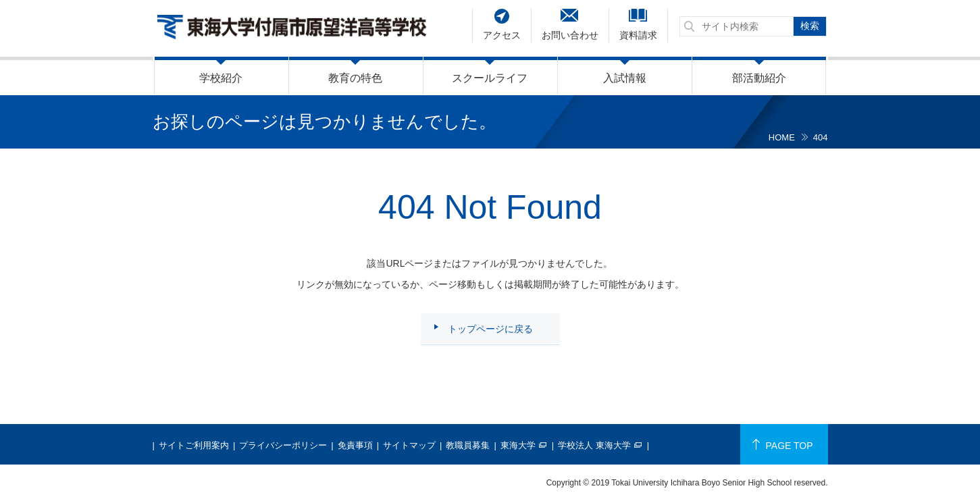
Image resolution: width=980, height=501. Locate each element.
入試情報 (625, 78)
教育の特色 (355, 78)
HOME (782, 137)
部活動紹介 (759, 78)
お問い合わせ (570, 35)
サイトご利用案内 (194, 445)
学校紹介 (221, 78)
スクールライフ (490, 78)
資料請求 (638, 35)
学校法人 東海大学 (594, 445)
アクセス (502, 35)
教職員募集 (468, 445)
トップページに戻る (490, 329)
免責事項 (355, 445)
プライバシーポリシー (283, 445)
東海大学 (518, 445)
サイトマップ (409, 445)
